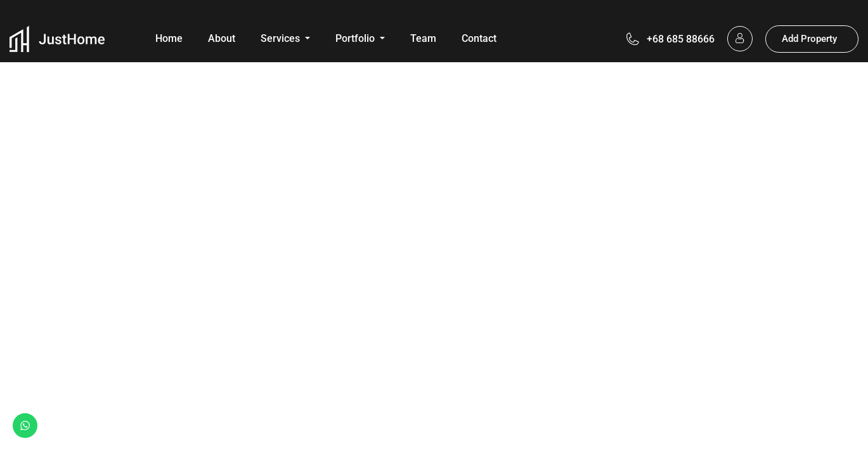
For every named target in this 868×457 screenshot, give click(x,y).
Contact (479, 38)
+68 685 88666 (681, 39)
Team (423, 38)
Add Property (809, 39)
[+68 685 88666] (633, 39)
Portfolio (356, 38)
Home (169, 38)
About (222, 38)
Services (282, 38)
